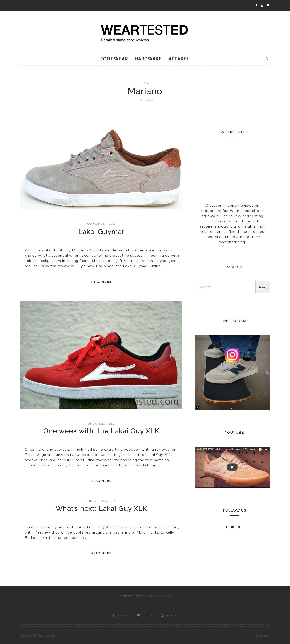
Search (263, 287)
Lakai (111, 224)
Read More (101, 282)
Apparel (179, 59)
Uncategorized (101, 424)
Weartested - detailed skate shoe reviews (145, 596)
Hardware (148, 59)
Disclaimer (263, 635)
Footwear (114, 59)
